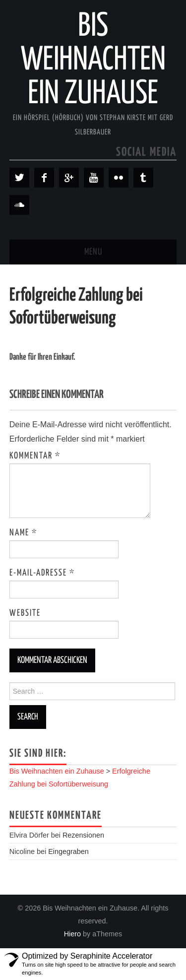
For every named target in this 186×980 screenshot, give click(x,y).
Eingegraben (68, 851)
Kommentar (35, 456)
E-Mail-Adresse (42, 573)
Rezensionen (83, 835)
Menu (93, 252)
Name (23, 533)
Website (25, 613)
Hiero (72, 934)
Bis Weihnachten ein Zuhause (93, 61)
